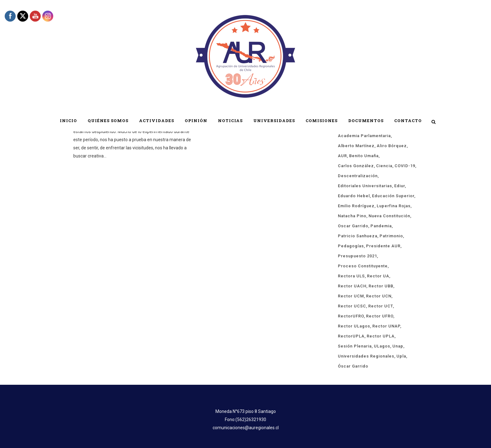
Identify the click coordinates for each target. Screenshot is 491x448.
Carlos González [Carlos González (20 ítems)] (356, 166)
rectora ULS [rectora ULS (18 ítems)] (351, 276)
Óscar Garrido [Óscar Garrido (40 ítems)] (353, 366)
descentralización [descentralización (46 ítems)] (358, 176)
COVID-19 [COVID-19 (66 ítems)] (405, 166)
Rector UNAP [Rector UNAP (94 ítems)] (386, 326)
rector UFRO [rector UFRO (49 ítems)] (380, 316)
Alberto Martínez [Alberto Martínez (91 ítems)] (356, 146)
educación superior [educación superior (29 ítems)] (393, 196)
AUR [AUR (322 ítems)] (342, 156)
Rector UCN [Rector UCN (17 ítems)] (379, 296)
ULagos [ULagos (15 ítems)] (382, 346)
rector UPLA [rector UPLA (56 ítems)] (381, 336)
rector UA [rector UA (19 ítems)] (378, 276)
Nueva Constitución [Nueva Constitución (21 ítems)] (389, 216)
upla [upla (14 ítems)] (401, 356)
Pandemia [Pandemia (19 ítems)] (381, 226)
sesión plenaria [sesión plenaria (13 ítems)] (355, 346)
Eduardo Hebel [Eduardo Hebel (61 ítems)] (354, 196)
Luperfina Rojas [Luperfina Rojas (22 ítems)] (394, 206)
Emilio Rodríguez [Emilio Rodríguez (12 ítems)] (356, 206)
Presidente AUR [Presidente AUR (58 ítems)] (383, 246)
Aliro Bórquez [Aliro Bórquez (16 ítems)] (392, 146)
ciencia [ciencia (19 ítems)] (384, 166)
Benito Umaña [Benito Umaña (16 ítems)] (364, 156)
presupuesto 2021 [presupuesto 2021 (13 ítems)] (357, 256)
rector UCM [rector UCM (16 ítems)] (351, 296)
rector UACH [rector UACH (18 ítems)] (352, 286)
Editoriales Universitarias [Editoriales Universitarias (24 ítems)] (365, 186)
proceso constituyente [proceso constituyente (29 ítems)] (363, 266)
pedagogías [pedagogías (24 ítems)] (351, 246)
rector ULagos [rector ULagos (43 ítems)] (354, 326)
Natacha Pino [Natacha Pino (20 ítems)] (352, 216)
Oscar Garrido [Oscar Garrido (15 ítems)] (353, 226)
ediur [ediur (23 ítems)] (400, 186)
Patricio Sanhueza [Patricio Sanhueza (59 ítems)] (358, 236)
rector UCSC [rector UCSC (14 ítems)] (352, 306)
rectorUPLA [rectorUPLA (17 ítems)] (351, 336)
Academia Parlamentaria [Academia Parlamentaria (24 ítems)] (364, 136)
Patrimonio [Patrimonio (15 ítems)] (391, 236)
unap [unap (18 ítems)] (398, 346)
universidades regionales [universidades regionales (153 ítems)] (366, 356)
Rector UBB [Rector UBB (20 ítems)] (381, 286)
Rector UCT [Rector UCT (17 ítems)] (381, 306)
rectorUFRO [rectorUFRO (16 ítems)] (351, 316)
